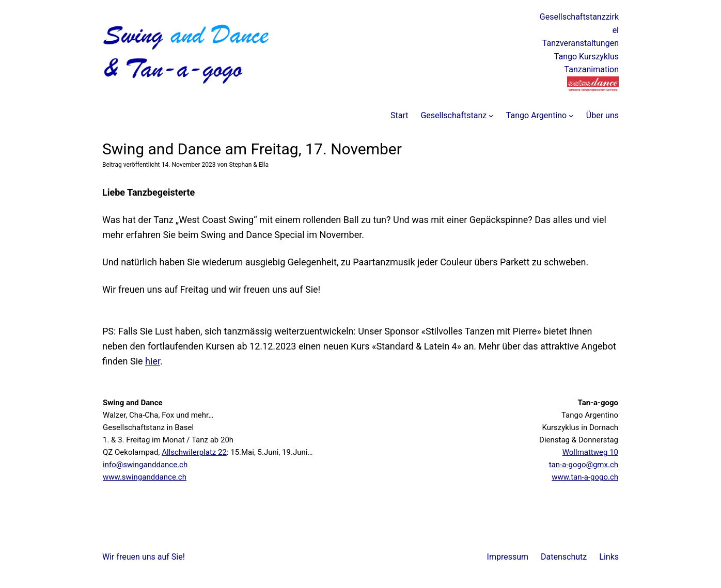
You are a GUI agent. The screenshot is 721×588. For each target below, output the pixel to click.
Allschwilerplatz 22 (194, 452)
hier (153, 361)
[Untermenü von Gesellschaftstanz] (491, 116)
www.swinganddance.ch (145, 477)
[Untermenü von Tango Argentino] (571, 116)
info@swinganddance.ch (145, 465)
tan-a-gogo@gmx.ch (584, 465)
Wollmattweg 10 (590, 452)
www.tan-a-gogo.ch (585, 477)
